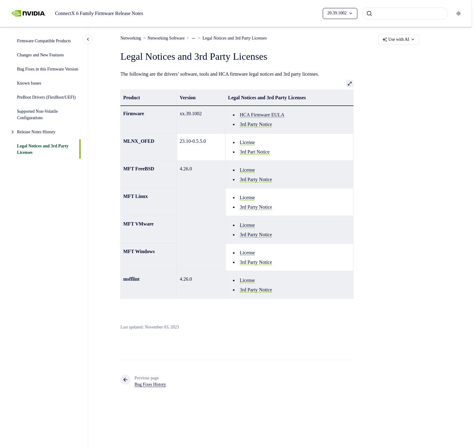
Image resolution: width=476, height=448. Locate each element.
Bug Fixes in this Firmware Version (48, 69)
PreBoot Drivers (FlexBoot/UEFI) (46, 97)
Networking (131, 38)
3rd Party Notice (256, 124)
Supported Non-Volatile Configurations (38, 115)
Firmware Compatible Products (44, 41)
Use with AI (399, 40)
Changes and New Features (41, 55)
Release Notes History (36, 132)
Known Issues (29, 83)
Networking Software (166, 38)
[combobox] (405, 13)
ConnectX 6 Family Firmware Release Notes (99, 13)
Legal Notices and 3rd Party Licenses (43, 149)
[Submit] (369, 13)
